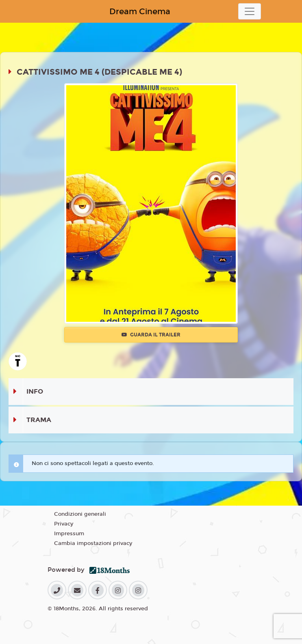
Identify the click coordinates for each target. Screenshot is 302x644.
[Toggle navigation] (250, 11)
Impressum (69, 534)
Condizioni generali (80, 514)
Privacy (64, 524)
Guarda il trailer (151, 335)
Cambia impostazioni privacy (93, 543)
